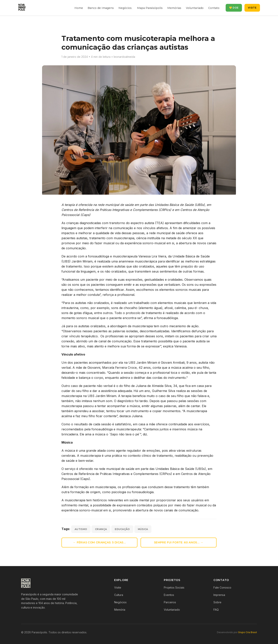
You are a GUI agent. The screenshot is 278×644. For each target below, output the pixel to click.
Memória (120, 610)
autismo (81, 529)
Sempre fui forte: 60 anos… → (179, 542)
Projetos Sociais (174, 587)
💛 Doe (234, 8)
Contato (214, 8)
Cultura (119, 595)
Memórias (174, 8)
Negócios (125, 8)
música (143, 529)
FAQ (216, 610)
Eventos (169, 595)
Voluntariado (195, 8)
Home (79, 8)
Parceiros (170, 602)
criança (101, 529)
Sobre (217, 602)
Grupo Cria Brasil (247, 632)
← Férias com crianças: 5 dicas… (99, 542)
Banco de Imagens (101, 8)
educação (122, 529)
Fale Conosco (222, 587)
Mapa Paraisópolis (150, 8)
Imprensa (219, 595)
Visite (252, 8)
